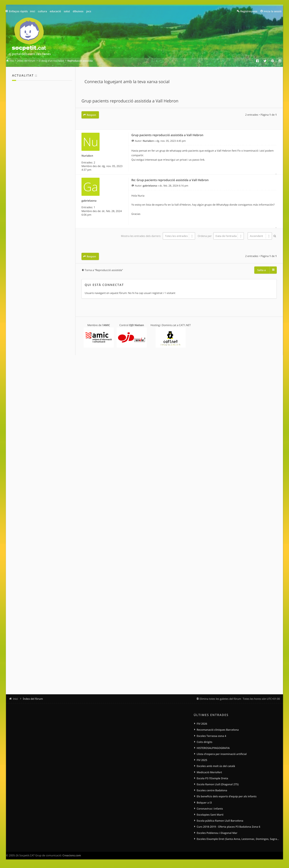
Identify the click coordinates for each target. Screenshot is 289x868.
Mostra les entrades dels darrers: (158, 236)
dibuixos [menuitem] (79, 11)
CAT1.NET (185, 324)
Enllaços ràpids (19, 11)
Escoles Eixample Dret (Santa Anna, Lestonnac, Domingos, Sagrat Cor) (238, 841)
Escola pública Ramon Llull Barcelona (220, 823)
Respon (91, 115)
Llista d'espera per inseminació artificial (222, 755)
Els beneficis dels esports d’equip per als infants (227, 798)
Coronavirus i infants (210, 810)
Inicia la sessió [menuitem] (273, 11)
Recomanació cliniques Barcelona (218, 730)
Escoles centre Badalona (212, 792)
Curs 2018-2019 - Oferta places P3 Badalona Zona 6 (228, 829)
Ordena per (221, 236)
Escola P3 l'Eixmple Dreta (212, 779)
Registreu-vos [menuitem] (249, 11)
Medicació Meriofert (209, 773)
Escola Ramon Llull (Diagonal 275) (218, 786)
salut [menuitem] (68, 11)
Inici (15, 699)
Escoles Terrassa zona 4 (211, 736)
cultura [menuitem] (44, 11)
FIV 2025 (202, 761)
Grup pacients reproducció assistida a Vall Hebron (130, 101)
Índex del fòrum (33, 699)
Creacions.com (72, 858)
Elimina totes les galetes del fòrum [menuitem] (220, 699)
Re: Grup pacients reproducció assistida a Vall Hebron (170, 180)
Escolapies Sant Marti (210, 816)
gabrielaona (89, 200)
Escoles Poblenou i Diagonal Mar (217, 835)
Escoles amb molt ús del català (216, 767)
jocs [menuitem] (90, 11)
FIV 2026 (202, 724)
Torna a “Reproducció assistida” (104, 269)
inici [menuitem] (34, 11)
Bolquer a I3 (204, 804)
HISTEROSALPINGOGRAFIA (213, 749)
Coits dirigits (205, 742)
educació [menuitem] (57, 11)
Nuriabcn (87, 155)
